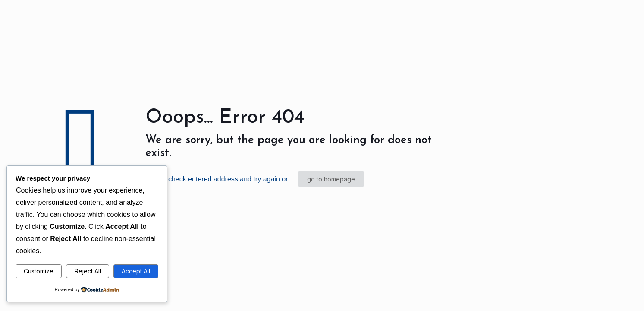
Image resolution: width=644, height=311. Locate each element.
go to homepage (331, 179)
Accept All (136, 271)
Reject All (88, 271)
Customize (39, 271)
